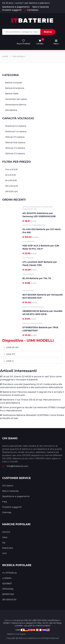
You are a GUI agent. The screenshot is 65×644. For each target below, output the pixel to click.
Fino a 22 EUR (11, 169)
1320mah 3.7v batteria (15, 154)
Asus (5, 537)
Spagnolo (54, 634)
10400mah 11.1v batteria (16, 126)
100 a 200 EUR (12, 186)
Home (5, 56)
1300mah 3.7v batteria (15, 148)
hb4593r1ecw (54, 620)
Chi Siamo (8, 486)
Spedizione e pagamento (16, 7)
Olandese (45, 634)
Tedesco (30, 634)
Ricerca (48, 32)
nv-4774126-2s (9, 573)
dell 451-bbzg (55, 623)
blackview (8, 548)
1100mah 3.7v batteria (15, 137)
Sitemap (7, 512)
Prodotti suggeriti (12, 10)
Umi (4, 553)
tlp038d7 (7, 583)
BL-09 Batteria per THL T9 (37, 278)
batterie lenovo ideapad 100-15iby (27, 623)
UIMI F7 (11, 354)
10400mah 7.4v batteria (16, 132)
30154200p (8, 589)
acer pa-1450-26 (24, 620)
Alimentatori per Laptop (16, 99)
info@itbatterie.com (15, 466)
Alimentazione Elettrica (16, 105)
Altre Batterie (11, 110)
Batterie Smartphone (15, 88)
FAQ (5, 502)
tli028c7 (7, 623)
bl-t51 (45, 623)
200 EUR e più (12, 191)
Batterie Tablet (12, 94)
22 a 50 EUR (11, 175)
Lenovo (6, 532)
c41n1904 (19, 626)
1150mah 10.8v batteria (15, 143)
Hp (4, 543)
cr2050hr (7, 578)
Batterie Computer (14, 83)
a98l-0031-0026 (39, 620)
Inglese (37, 634)
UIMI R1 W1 (12, 347)
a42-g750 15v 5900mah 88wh (37, 626)
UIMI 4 (10, 361)
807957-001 (8, 594)
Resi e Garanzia (41, 7)
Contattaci (31, 10)
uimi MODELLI (19, 56)
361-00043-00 (9, 600)
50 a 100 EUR (11, 180)
